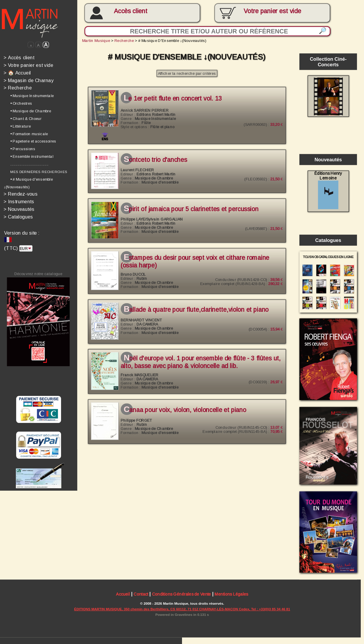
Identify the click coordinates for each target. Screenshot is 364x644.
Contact (141, 595)
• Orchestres (21, 103)
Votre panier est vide (28, 65)
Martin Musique (96, 41)
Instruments (19, 202)
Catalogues (18, 217)
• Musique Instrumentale (32, 96)
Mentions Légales (231, 595)
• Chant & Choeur (26, 118)
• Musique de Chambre (31, 111)
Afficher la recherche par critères (187, 74)
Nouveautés (19, 209)
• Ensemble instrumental (32, 156)
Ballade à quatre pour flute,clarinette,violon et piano (196, 310)
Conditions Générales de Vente (182, 595)
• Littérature (20, 126)
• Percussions (23, 149)
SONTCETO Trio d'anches (155, 160)
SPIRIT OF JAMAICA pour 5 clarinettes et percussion (191, 209)
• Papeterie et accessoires (33, 141)
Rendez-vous (21, 194)
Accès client (131, 11)
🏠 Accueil (17, 73)
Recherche (18, 88)
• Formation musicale (29, 134)
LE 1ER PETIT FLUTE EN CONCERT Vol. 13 (173, 99)
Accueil (123, 595)
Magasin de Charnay (28, 80)
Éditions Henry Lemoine (328, 190)
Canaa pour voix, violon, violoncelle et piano (185, 410)
